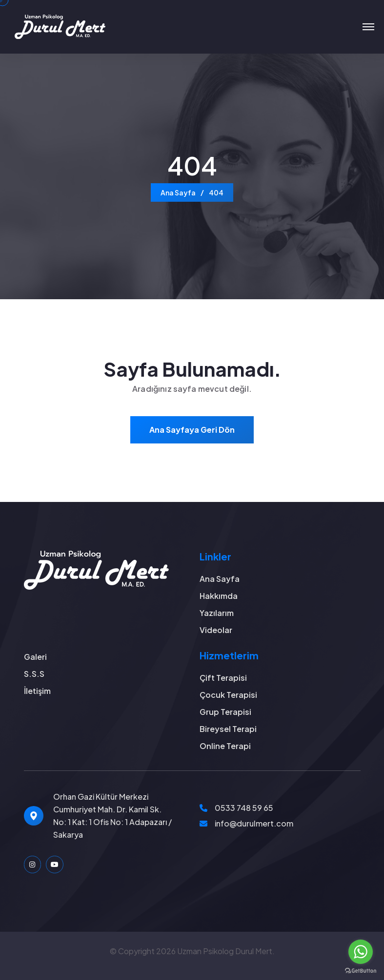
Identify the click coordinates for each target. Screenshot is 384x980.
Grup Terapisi (225, 712)
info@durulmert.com (254, 823)
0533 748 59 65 (244, 808)
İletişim (37, 691)
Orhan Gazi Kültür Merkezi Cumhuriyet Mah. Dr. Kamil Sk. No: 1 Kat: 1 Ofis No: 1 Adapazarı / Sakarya (112, 816)
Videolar (216, 630)
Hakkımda (219, 596)
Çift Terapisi (223, 678)
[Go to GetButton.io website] (361, 970)
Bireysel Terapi (228, 729)
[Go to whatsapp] (361, 952)
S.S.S (34, 674)
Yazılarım (217, 613)
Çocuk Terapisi (228, 695)
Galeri (35, 657)
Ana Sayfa (178, 192)
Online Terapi (225, 746)
